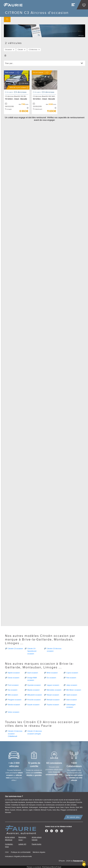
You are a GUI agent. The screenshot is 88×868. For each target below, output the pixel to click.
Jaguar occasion (53, 685)
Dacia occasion (14, 677)
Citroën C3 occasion (15, 648)
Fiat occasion (71, 677)
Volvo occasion (14, 712)
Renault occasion (53, 699)
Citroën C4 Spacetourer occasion (32, 651)
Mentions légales (39, 852)
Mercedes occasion (54, 689)
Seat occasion (72, 699)
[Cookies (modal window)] (84, 864)
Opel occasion (72, 694)
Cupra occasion (72, 672)
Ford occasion (13, 685)
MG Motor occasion (74, 689)
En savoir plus (73, 817)
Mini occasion (13, 694)
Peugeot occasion (15, 699)
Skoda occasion (14, 704)
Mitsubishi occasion (35, 694)
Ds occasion (51, 677)
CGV (7, 852)
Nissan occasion (53, 694)
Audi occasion (33, 672)
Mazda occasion (33, 689)
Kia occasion (13, 689)
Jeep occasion (72, 685)
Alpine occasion (14, 672)
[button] (18, 87)
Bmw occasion (52, 672)
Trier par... (10, 63)
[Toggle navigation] (73, 5)
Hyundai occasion (34, 685)
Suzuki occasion (33, 704)
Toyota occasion (53, 704)
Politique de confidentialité (21, 852)
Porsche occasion (34, 699)
